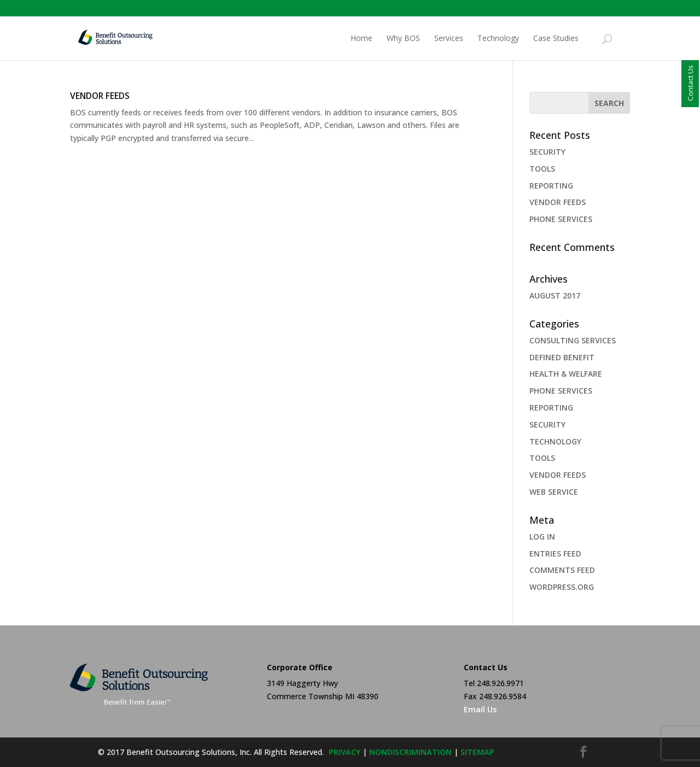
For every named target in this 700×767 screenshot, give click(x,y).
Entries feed (555, 554)
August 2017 (555, 295)
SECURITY (547, 152)
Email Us (480, 709)
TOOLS (542, 169)
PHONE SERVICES (561, 219)
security (547, 425)
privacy (345, 752)
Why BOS (403, 39)
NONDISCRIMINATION (410, 752)
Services (449, 39)
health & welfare (566, 374)
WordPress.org (562, 587)
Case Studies (556, 39)
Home (361, 39)
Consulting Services (573, 340)
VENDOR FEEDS (100, 96)
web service (554, 492)
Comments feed (562, 570)
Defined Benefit (562, 357)
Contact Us (690, 83)
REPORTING (551, 186)
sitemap (477, 752)
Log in (542, 537)
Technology (498, 39)
